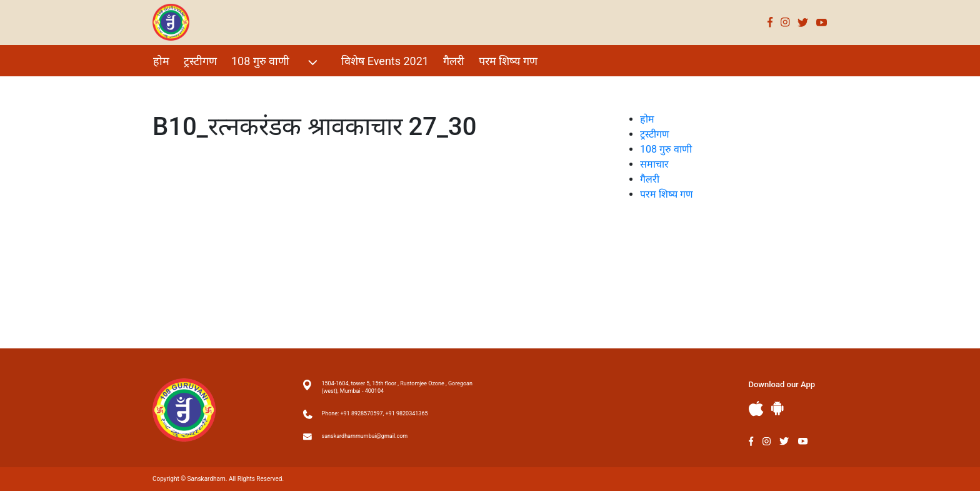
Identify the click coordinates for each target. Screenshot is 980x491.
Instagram (785, 22)
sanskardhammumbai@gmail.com (365, 436)
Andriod (777, 408)
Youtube (822, 22)
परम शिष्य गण (508, 61)
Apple (756, 409)
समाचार (654, 164)
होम (161, 61)
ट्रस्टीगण (200, 61)
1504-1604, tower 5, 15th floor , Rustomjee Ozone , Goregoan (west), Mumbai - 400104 (397, 387)
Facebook (770, 22)
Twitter (803, 22)
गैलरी (454, 61)
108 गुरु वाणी (276, 62)
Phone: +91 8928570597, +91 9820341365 (375, 413)
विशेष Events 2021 (385, 61)
